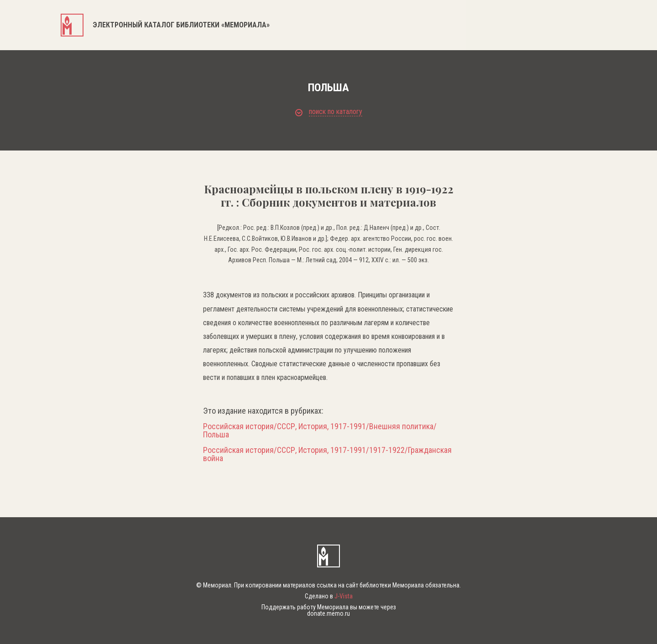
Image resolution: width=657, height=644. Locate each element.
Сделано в (329, 596)
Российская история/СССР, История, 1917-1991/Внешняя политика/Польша (320, 431)
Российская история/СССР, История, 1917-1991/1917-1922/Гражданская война (327, 454)
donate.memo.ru (328, 613)
